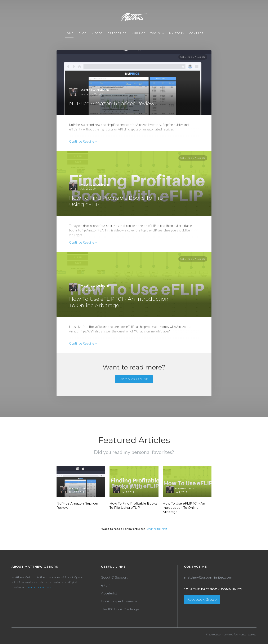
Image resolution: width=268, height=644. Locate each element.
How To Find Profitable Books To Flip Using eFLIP (133, 505)
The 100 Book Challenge (120, 609)
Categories (117, 33)
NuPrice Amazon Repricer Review (77, 505)
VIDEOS (97, 33)
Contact (196, 33)
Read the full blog (156, 529)
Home (69, 33)
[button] (157, 33)
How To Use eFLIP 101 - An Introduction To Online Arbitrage (184, 508)
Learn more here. (39, 587)
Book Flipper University (119, 601)
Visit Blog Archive (134, 379)
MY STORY (177, 33)
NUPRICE (139, 33)
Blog (83, 33)
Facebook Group (202, 600)
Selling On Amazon (193, 57)
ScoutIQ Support (114, 577)
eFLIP (106, 585)
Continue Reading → (83, 141)
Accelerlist (109, 593)
